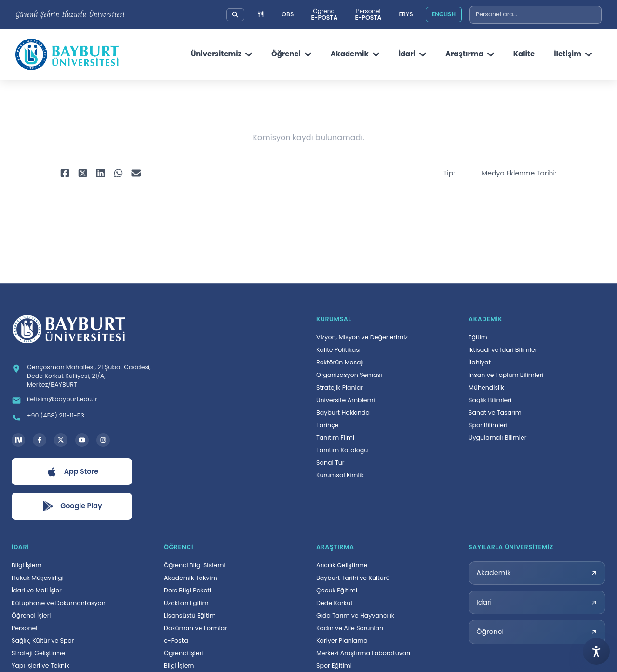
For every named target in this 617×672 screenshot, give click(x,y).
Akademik (355, 54)
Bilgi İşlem (27, 565)
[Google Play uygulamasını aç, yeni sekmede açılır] (72, 506)
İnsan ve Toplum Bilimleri (506, 375)
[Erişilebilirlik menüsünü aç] (596, 651)
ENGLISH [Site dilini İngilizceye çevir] (444, 14)
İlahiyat (480, 362)
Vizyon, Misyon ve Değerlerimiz (362, 337)
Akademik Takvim (191, 578)
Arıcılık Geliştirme (342, 565)
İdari (412, 54)
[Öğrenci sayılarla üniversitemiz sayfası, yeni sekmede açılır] (537, 632)
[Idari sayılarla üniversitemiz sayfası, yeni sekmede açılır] (537, 602)
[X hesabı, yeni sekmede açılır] (61, 440)
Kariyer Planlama (342, 640)
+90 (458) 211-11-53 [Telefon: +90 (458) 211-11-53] (56, 415)
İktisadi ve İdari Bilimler (503, 350)
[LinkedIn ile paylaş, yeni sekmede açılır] (101, 174)
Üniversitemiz (221, 54)
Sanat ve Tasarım (495, 412)
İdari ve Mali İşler (37, 590)
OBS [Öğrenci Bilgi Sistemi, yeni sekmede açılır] (288, 14)
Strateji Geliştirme (38, 653)
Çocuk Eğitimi (337, 590)
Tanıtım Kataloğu (342, 450)
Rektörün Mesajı (340, 362)
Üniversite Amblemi (346, 400)
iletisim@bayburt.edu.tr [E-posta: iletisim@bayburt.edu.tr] (62, 399)
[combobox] (536, 15)
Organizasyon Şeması (349, 375)
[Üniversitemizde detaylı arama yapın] (235, 14)
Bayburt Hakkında (343, 412)
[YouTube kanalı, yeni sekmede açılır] (82, 440)
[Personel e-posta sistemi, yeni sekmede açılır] (368, 15)
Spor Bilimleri (488, 425)
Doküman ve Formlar (195, 628)
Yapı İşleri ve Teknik (40, 665)
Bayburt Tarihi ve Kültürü (353, 578)
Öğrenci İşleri (31, 615)
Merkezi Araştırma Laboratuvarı (363, 653)
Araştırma (470, 54)
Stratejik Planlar (340, 387)
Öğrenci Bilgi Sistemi (195, 565)
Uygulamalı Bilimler (497, 437)
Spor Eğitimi (334, 665)
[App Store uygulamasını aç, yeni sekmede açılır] (72, 472)
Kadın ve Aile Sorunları (350, 628)
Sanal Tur (330, 463)
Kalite (524, 54)
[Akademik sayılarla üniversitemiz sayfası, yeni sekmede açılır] (537, 573)
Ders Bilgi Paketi (188, 590)
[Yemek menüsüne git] (261, 15)
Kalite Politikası (338, 350)
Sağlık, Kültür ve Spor (43, 640)
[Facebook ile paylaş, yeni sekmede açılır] (65, 174)
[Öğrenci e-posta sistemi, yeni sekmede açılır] (324, 15)
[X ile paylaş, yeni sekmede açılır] (83, 174)
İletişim (573, 54)
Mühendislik (486, 387)
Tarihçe (328, 425)
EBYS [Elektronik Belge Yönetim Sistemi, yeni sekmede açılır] (406, 14)
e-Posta (176, 640)
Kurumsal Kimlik (340, 475)
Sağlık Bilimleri (490, 400)
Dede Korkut (335, 603)
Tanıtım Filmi (335, 437)
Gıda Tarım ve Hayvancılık (355, 615)
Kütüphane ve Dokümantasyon (59, 603)
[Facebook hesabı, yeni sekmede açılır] (40, 440)
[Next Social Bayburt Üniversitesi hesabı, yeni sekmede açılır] (18, 440)
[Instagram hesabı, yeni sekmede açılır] (103, 440)
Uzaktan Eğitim (186, 603)
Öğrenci (291, 54)
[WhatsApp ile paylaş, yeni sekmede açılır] (118, 174)
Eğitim (478, 337)
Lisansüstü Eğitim (190, 615)
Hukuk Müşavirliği (38, 578)
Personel (24, 628)
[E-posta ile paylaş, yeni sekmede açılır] (136, 174)
